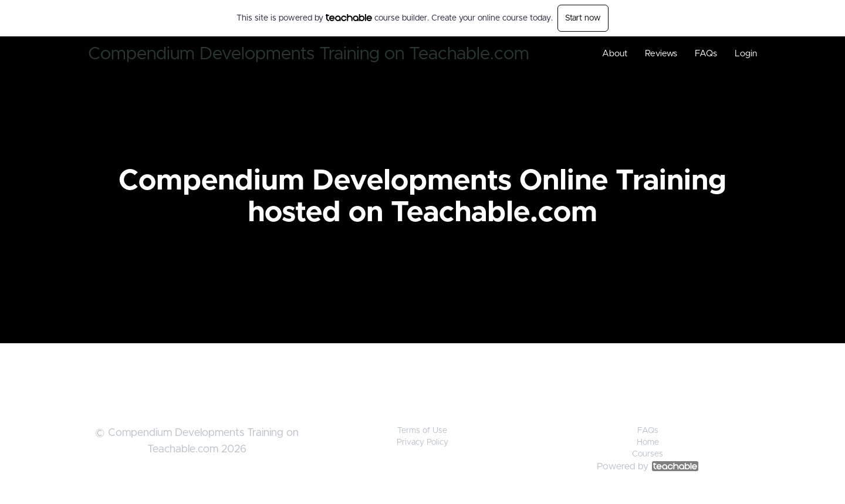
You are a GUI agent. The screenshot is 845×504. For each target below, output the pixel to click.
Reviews (661, 54)
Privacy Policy (422, 442)
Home (648, 442)
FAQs (706, 54)
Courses (648, 454)
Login (746, 54)
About (615, 54)
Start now (583, 18)
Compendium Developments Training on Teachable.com (309, 54)
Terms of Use (422, 431)
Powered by (648, 466)
